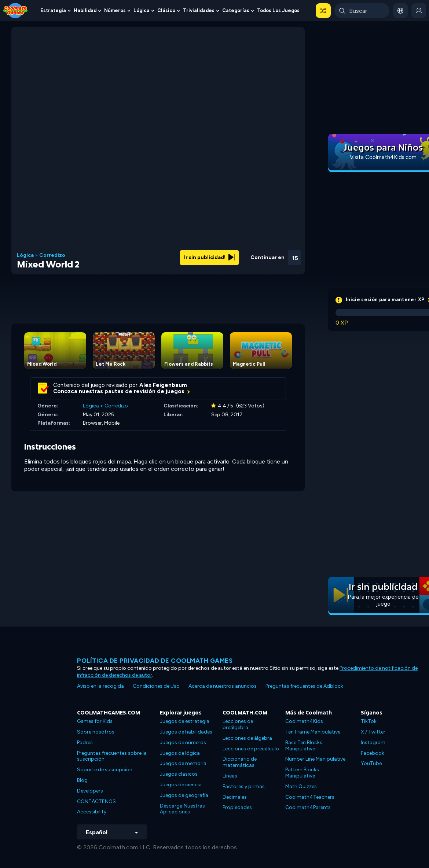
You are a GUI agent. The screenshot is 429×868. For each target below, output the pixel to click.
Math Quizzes (301, 786)
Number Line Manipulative (315, 759)
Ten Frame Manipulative (313, 732)
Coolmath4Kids (304, 721)
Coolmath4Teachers (310, 797)
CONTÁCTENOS (96, 801)
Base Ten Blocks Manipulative (304, 746)
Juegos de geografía (184, 795)
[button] (323, 11)
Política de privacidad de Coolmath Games (155, 661)
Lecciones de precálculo (251, 749)
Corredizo (52, 255)
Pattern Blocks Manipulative (302, 773)
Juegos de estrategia (185, 721)
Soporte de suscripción (105, 770)
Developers (90, 791)
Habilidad (85, 10)
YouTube (371, 763)
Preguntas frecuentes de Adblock (304, 686)
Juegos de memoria (183, 763)
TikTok (369, 721)
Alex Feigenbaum (163, 385)
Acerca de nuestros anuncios (223, 686)
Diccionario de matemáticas (240, 762)
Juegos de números (183, 743)
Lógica (142, 10)
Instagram (373, 743)
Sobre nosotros (96, 732)
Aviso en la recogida (100, 686)
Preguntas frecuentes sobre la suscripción (112, 756)
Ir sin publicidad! (210, 257)
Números (115, 10)
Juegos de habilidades (186, 732)
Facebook (373, 753)
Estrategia (53, 10)
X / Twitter (373, 732)
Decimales (235, 797)
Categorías (236, 10)
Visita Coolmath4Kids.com (383, 157)
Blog (82, 780)
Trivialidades (199, 10)
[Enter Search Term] (362, 11)
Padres (85, 743)
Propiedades (237, 807)
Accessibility (92, 812)
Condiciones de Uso (156, 686)
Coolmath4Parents (308, 807)
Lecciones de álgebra (247, 738)
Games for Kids (95, 721)
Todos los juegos (278, 10)
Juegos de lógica (180, 753)
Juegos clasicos (179, 774)
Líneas (230, 776)
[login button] (419, 11)
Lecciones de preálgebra (238, 724)
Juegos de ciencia (181, 785)
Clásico (166, 10)
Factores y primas (244, 786)
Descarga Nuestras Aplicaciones (182, 809)
